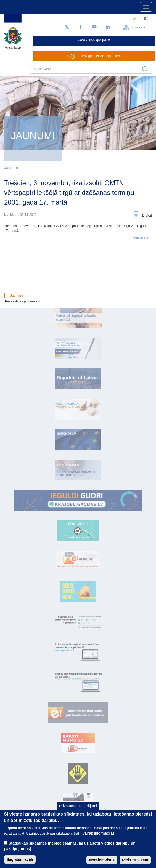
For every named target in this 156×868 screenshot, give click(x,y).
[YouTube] (94, 27)
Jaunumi (11, 168)
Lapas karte (138, 27)
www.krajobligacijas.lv (94, 40)
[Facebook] (81, 27)
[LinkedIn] (108, 27)
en (146, 19)
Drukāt (147, 216)
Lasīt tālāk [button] (139, 238)
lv (134, 19)
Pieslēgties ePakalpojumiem (100, 56)
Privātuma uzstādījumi (78, 811)
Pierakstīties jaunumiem (23, 301)
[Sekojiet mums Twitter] (67, 27)
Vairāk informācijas (98, 839)
